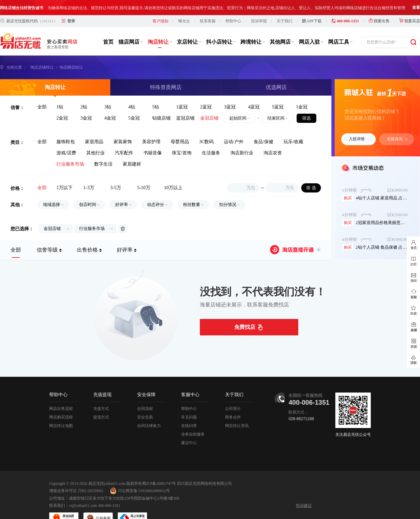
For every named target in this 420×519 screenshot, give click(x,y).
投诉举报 (259, 6)
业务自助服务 (193, 419)
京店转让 (189, 27)
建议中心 (189, 428)
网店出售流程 (61, 394)
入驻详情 (359, 124)
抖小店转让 (221, 27)
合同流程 (145, 394)
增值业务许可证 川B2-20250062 (76, 476)
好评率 (125, 235)
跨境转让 (253, 27)
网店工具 (340, 27)
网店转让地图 (61, 411)
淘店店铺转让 (42, 52)
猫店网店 (131, 27)
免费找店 (245, 312)
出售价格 (87, 235)
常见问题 (189, 402)
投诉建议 (304, 490)
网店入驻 (311, 27)
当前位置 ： (17, 52)
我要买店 (410, 6)
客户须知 (160, 6)
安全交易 (145, 402)
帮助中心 (233, 6)
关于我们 (284, 6)
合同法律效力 (149, 411)
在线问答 (189, 411)
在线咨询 (397, 124)
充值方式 (101, 394)
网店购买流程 (61, 402)
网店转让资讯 (237, 411)
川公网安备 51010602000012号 (140, 476)
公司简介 (233, 394)
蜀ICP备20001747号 (159, 468)
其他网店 (282, 27)
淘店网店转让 (71, 52)
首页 (108, 27)
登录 (71, 6)
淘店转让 (160, 27)
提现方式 (101, 402)
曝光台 (184, 6)
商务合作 (233, 402)
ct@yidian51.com (83, 490)
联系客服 (208, 6)
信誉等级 (47, 235)
